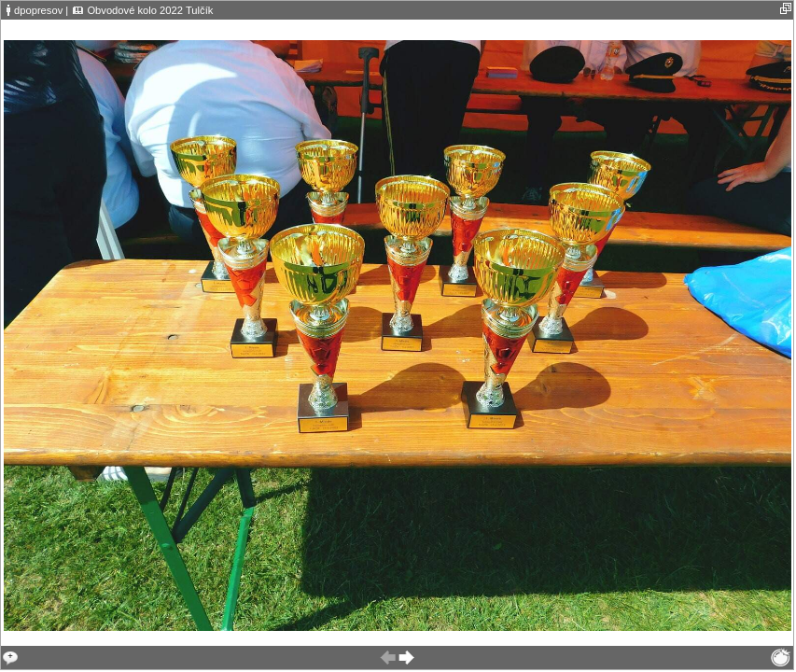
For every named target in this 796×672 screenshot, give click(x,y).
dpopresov (38, 10)
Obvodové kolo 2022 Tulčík (150, 10)
